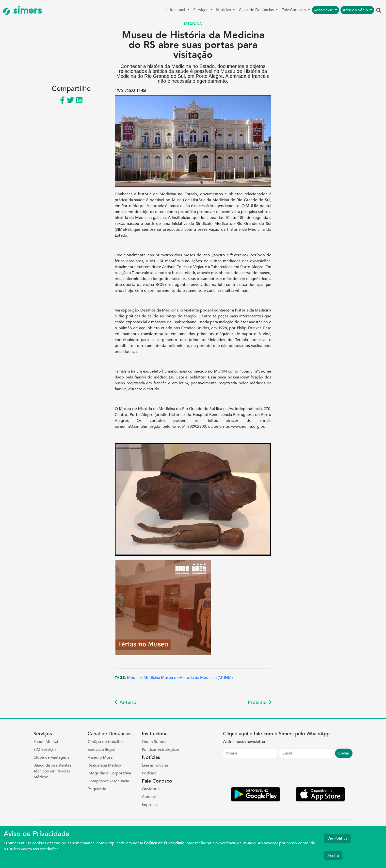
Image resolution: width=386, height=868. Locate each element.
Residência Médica (104, 765)
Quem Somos (154, 742)
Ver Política (337, 838)
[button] (379, 11)
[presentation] (260, 773)
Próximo (259, 702)
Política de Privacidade (164, 843)
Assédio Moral (101, 757)
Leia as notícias (155, 765)
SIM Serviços (45, 750)
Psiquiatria (97, 789)
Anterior (127, 702)
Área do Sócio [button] (356, 10)
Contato (149, 797)
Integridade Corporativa (109, 773)
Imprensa (150, 805)
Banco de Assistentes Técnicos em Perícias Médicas (52, 771)
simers (22, 10)
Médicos (135, 678)
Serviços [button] (201, 10)
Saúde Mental (46, 742)
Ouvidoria (151, 789)
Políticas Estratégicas (161, 750)
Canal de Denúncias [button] (257, 10)
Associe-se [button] (324, 10)
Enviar (344, 753)
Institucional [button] (175, 10)
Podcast (149, 773)
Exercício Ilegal (101, 750)
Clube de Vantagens (51, 757)
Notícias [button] (224, 10)
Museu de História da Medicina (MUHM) (197, 678)
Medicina (152, 678)
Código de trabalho (105, 742)
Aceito (333, 856)
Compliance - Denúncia (108, 781)
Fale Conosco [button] (294, 10)
